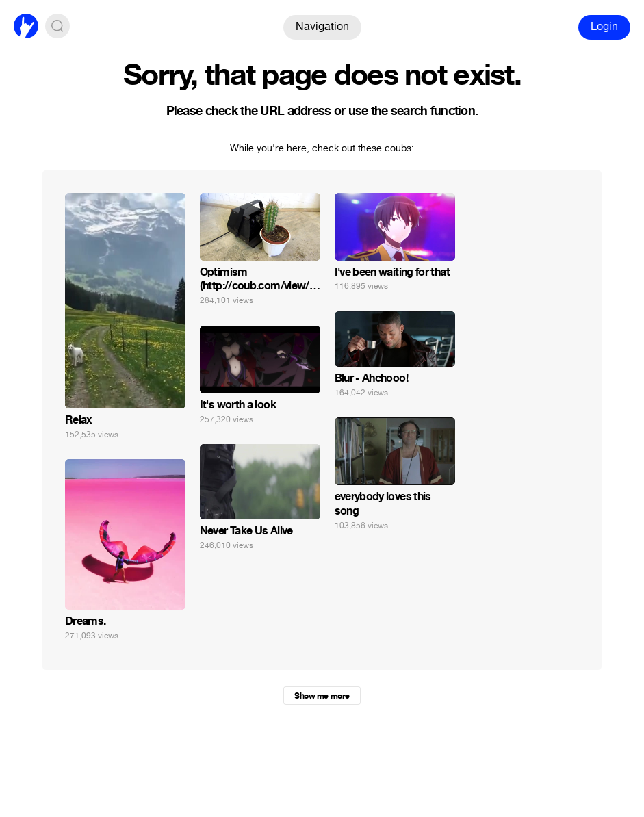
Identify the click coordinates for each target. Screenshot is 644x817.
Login (604, 26)
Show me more (322, 696)
